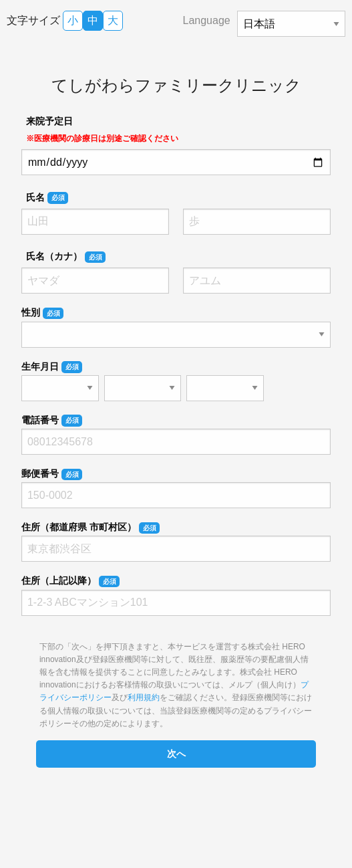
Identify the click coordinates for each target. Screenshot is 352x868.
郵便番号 (52, 474)
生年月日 (52, 367)
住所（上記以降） (70, 581)
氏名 (47, 198)
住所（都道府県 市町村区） (91, 528)
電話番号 (52, 421)
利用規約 (144, 697)
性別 (42, 313)
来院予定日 (102, 129)
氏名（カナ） (66, 257)
